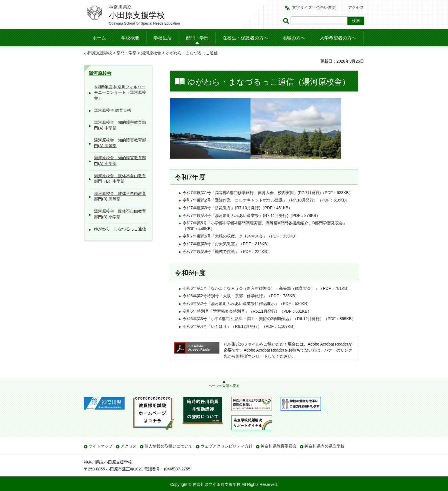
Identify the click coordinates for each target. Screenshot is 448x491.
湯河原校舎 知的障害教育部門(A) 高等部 (120, 143)
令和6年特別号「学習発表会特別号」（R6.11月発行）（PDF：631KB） (247, 311)
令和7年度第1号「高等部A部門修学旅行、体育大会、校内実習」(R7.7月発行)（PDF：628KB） (268, 193)
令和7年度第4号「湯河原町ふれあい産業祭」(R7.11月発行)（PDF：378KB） (251, 215)
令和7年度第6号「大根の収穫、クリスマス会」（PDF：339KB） (241, 236)
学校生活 (163, 38)
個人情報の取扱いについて (169, 446)
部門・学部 (197, 38)
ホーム (99, 38)
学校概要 (130, 38)
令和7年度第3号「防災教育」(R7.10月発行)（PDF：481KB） (237, 208)
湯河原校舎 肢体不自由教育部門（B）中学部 (120, 179)
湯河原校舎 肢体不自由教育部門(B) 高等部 (120, 196)
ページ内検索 (287, 21)
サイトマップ (101, 446)
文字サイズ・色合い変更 (314, 7)
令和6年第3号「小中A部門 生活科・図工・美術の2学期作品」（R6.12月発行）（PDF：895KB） (269, 319)
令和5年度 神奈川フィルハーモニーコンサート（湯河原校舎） (120, 92)
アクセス (356, 7)
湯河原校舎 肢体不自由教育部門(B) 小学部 (120, 214)
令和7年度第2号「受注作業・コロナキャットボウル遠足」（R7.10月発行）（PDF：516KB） (266, 200)
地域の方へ (294, 38)
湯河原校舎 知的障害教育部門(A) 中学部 (120, 125)
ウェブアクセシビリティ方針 (227, 446)
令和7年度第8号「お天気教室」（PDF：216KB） (227, 244)
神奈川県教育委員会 (279, 446)
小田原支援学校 (98, 53)
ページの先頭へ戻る (224, 386)
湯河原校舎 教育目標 (113, 110)
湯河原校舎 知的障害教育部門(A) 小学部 (120, 161)
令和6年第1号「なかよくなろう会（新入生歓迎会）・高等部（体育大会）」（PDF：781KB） (267, 288)
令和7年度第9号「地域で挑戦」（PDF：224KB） (227, 252)
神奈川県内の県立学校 (325, 446)
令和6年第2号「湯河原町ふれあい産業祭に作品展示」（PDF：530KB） (247, 304)
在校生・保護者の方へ (245, 38)
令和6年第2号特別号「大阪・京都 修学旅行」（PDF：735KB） (241, 296)
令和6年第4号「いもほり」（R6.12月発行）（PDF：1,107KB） (240, 326)
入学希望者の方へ (338, 38)
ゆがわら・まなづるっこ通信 (120, 229)
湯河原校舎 (151, 53)
